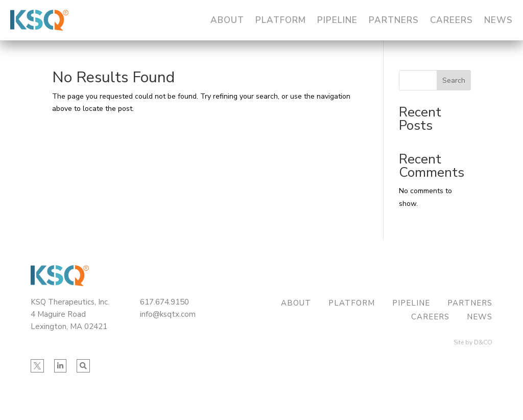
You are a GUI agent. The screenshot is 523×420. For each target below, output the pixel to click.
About (227, 20)
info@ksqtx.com (168, 314)
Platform (281, 20)
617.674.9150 (164, 302)
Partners (394, 20)
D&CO (483, 342)
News (498, 20)
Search (454, 80)
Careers (451, 20)
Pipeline (337, 20)
